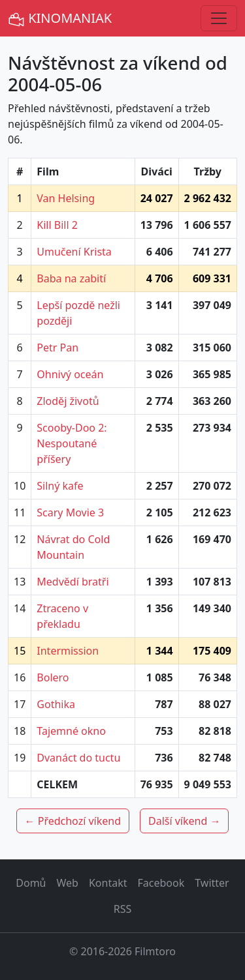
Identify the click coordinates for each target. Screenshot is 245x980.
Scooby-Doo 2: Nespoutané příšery (72, 443)
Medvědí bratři (73, 582)
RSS (123, 909)
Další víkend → (184, 821)
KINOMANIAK (60, 19)
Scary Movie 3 (70, 512)
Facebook (161, 883)
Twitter (212, 883)
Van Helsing (66, 198)
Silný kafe (60, 486)
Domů (31, 883)
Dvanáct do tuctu (78, 758)
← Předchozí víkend (73, 821)
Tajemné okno (71, 731)
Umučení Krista (74, 252)
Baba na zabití (71, 278)
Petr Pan (57, 348)
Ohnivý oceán (70, 374)
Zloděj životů (68, 401)
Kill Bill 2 (57, 225)
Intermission (68, 651)
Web (68, 883)
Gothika (56, 704)
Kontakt (108, 883)
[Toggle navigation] (219, 18)
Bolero (53, 677)
